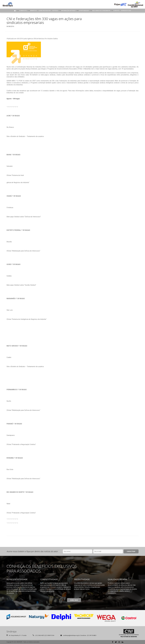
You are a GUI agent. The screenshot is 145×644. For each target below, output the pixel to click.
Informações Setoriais (68, 11)
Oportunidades (84, 11)
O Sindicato (23, 11)
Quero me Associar (45, 11)
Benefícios (33, 11)
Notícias (55, 11)
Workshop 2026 (126, 11)
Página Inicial (15, 11)
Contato (116, 11)
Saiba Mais (74, 600)
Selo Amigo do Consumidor (101, 11)
